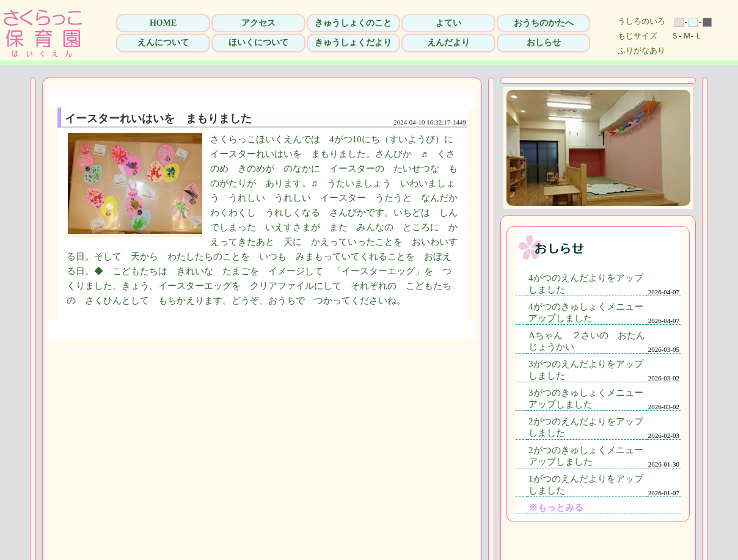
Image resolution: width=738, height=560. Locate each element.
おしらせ (544, 42)
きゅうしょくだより (353, 42)
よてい (448, 23)
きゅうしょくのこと (353, 23)
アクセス (258, 23)
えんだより (448, 42)
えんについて (163, 42)
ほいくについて (258, 42)
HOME (163, 23)
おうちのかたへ (544, 23)
